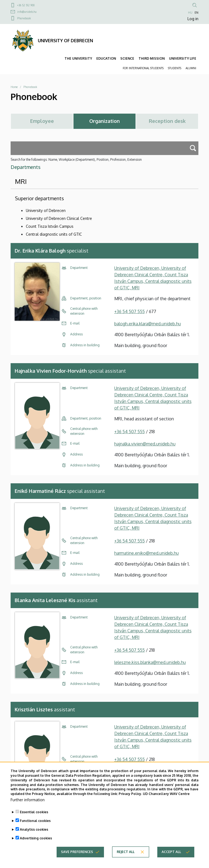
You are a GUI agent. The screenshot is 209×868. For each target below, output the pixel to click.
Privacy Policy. (130, 803)
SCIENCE (127, 58)
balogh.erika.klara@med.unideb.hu (148, 324)
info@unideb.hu (27, 12)
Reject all (126, 861)
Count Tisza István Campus (50, 226)
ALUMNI (191, 68)
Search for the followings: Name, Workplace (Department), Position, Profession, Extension (76, 160)
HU (190, 13)
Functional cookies (35, 830)
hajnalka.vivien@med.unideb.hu (145, 444)
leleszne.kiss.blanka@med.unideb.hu (150, 662)
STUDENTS (175, 68)
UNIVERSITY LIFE (183, 58)
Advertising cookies (36, 847)
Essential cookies (34, 821)
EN (196, 13)
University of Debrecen (46, 210)
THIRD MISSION (152, 58)
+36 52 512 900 (26, 5)
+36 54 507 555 (130, 311)
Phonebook (24, 18)
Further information (28, 809)
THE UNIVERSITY (78, 58)
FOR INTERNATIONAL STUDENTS (143, 68)
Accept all (171, 861)
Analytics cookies (34, 839)
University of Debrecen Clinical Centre (59, 218)
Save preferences (77, 861)
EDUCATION (106, 58)
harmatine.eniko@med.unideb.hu (147, 553)
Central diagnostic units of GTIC (54, 234)
